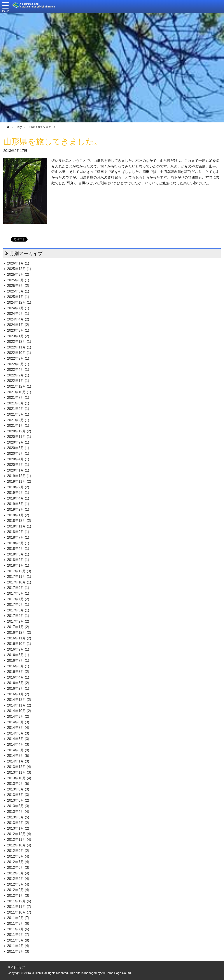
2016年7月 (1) (18, 661)
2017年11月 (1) (19, 577)
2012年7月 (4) (18, 862)
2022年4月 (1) (18, 370)
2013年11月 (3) (19, 772)
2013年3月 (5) (18, 817)
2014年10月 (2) (19, 711)
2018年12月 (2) (19, 521)
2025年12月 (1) (19, 269)
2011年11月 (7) (19, 907)
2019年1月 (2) (18, 515)
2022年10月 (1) (19, 353)
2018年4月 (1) (18, 549)
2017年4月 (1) (18, 616)
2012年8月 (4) (18, 856)
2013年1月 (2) (18, 828)
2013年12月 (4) (19, 767)
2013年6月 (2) (18, 800)
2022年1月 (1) (18, 381)
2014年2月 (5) (18, 756)
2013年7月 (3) (18, 795)
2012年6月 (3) (18, 868)
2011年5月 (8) (18, 940)
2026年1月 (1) (18, 263)
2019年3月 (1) (18, 504)
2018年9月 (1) (18, 532)
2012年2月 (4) (18, 890)
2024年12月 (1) (19, 302)
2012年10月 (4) (19, 845)
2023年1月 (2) (18, 336)
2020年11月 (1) (19, 437)
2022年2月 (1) (18, 375)
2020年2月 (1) (18, 465)
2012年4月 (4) (18, 879)
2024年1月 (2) (18, 325)
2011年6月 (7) (18, 935)
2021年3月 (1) (18, 414)
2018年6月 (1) (18, 543)
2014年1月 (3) (18, 761)
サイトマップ (16, 967)
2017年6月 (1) (18, 605)
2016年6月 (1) (18, 666)
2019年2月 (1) (18, 509)
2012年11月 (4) (19, 840)
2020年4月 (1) (18, 459)
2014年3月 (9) (18, 750)
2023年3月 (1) (18, 330)
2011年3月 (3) (18, 951)
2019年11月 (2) (19, 481)
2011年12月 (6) (19, 901)
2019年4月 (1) (18, 498)
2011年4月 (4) (18, 946)
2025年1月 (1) (18, 297)
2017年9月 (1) (18, 588)
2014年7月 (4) (18, 728)
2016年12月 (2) (19, 633)
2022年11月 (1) (19, 347)
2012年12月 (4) (19, 834)
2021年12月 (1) (19, 386)
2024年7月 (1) (18, 308)
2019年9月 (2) (18, 487)
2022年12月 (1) (19, 342)
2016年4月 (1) (18, 677)
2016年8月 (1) (18, 655)
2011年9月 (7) (18, 918)
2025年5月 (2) (18, 286)
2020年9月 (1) (18, 442)
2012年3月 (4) (18, 884)
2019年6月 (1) (18, 493)
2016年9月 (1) (18, 649)
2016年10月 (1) (19, 644)
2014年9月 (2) (18, 716)
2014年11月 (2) (19, 705)
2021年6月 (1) (18, 403)
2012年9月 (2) (18, 851)
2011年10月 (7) (19, 912)
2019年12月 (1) (19, 476)
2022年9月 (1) (18, 358)
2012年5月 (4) (18, 873)
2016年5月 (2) (18, 672)
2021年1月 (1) (18, 426)
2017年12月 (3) (19, 571)
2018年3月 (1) (18, 554)
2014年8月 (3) (18, 722)
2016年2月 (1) (18, 688)
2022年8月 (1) (18, 364)
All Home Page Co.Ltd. (116, 973)
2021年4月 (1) (18, 409)
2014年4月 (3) (18, 744)
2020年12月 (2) (19, 431)
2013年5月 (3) (18, 806)
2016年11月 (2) (19, 638)
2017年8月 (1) (18, 593)
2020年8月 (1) (18, 448)
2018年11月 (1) (19, 526)
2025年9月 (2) (18, 274)
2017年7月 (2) (18, 599)
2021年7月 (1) (18, 398)
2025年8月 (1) (18, 280)
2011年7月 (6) (18, 929)
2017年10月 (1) (19, 582)
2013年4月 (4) (18, 812)
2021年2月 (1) (18, 420)
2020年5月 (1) (18, 453)
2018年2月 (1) (18, 560)
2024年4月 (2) (18, 319)
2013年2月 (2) (18, 823)
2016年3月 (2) (18, 683)
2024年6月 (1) (18, 314)
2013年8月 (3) (18, 789)
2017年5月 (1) (18, 610)
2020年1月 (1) (18, 470)
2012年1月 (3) (18, 896)
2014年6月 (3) (18, 733)
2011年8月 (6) (18, 923)
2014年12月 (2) (19, 700)
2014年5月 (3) (18, 739)
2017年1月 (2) (18, 627)
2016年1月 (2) (18, 694)
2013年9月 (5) (18, 784)
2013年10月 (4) (19, 778)
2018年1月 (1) (18, 565)
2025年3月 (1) (18, 291)
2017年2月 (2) (18, 621)
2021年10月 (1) (19, 392)
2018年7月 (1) (18, 537)
